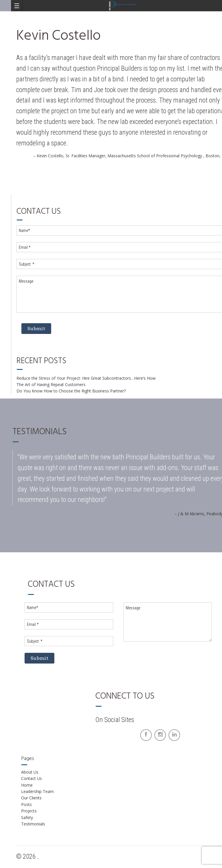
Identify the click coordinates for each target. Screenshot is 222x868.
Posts (26, 804)
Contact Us (32, 778)
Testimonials (33, 824)
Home (27, 785)
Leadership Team (37, 791)
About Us (30, 772)
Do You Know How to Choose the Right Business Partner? (71, 391)
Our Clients (31, 798)
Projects (29, 811)
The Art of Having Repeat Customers (51, 384)
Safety (27, 817)
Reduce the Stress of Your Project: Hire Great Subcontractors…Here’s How (86, 378)
